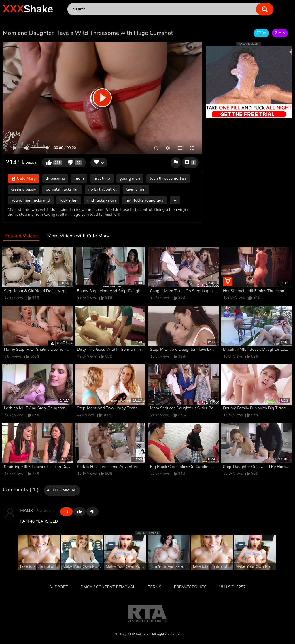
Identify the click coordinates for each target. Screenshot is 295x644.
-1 (92, 512)
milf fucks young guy (144, 200)
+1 (80, 512)
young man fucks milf (31, 200)
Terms (155, 587)
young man (130, 178)
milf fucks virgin (102, 200)
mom (79, 178)
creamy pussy (24, 189)
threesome (55, 178)
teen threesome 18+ (168, 178)
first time (102, 178)
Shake (28, 9)
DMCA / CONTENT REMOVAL (108, 587)
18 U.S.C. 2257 (232, 587)
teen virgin (136, 189)
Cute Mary (23, 179)
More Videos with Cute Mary (78, 236)
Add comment (62, 490)
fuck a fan (69, 200)
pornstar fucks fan (62, 189)
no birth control (103, 189)
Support (59, 587)
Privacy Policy (190, 587)
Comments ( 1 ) (21, 490)
